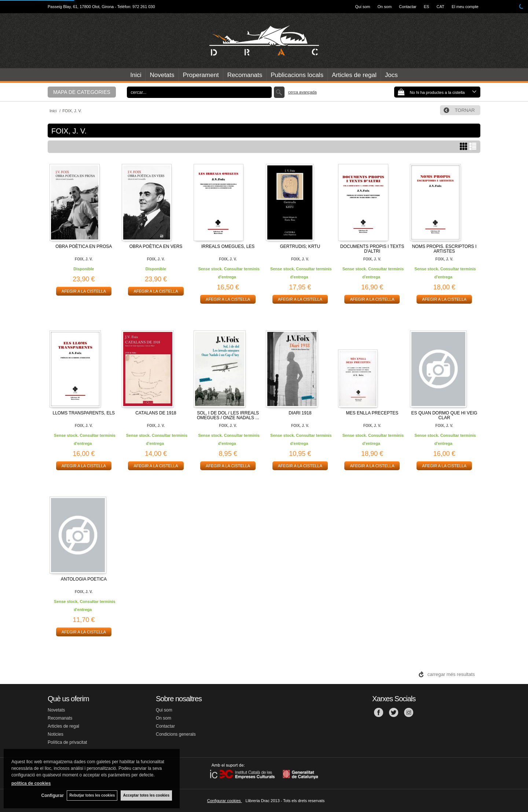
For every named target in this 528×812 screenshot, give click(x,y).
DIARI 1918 (300, 413)
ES (427, 7)
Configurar (52, 795)
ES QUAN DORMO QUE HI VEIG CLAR (444, 415)
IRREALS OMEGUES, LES (228, 246)
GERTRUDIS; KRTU (300, 246)
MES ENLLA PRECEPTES (372, 413)
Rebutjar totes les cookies (92, 795)
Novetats (162, 75)
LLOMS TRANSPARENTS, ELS (84, 413)
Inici (136, 75)
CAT (440, 7)
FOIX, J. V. (84, 259)
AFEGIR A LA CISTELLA (84, 291)
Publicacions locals (297, 75)
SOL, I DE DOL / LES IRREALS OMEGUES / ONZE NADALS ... (228, 415)
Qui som (363, 7)
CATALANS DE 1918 (156, 413)
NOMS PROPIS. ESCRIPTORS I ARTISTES (444, 249)
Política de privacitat (67, 742)
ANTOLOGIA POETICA (84, 579)
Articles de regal (354, 75)
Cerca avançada (302, 92)
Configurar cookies (225, 801)
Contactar (408, 7)
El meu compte (465, 7)
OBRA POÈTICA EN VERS (156, 246)
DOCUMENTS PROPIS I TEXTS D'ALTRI (372, 249)
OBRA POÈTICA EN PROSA (84, 246)
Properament (201, 75)
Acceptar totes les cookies (146, 795)
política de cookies (31, 783)
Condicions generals (176, 734)
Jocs (391, 75)
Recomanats (245, 75)
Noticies (56, 734)
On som (385, 7)
